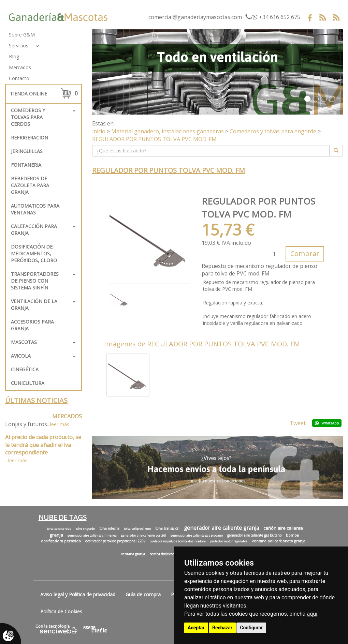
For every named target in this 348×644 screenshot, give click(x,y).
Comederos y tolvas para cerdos (28, 117)
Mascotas (24, 342)
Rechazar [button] (222, 628)
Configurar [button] (251, 628)
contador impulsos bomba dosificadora (178, 541)
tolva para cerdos (59, 529)
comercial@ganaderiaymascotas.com (195, 17)
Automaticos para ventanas (35, 209)
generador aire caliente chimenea (92, 536)
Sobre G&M (22, 35)
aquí (312, 614)
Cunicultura (28, 383)
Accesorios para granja (32, 325)
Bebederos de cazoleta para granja (30, 185)
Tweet (298, 423)
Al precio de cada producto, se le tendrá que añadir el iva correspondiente (43, 445)
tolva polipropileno (137, 529)
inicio (99, 131)
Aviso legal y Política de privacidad (78, 594)
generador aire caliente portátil (144, 536)
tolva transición (167, 528)
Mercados (20, 67)
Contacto (19, 78)
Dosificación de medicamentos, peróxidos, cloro (34, 253)
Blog (14, 56)
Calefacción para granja (34, 230)
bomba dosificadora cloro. (169, 554)
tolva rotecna (109, 528)
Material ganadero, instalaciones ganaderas (168, 131)
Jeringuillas (27, 151)
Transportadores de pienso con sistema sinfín (35, 281)
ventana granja (133, 554)
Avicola (21, 356)
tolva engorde (85, 529)
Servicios (19, 46)
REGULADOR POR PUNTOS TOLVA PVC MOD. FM (154, 139)
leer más (60, 424)
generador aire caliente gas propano (197, 536)
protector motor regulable (229, 541)
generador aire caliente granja (221, 528)
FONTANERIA (26, 165)
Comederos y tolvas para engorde (273, 131)
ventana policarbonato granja (279, 541)
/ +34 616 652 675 (273, 17)
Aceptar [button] (196, 628)
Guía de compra (143, 594)
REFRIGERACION (30, 138)
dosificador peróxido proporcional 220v (115, 541)
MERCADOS (67, 416)
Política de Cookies (61, 611)
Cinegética (25, 369)
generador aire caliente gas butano (254, 535)
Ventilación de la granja (34, 305)
